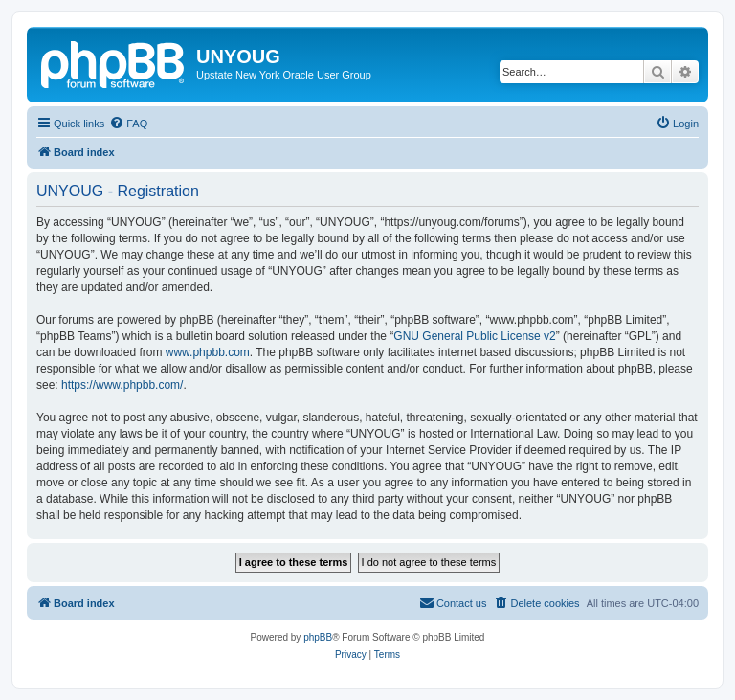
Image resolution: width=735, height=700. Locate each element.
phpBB (318, 637)
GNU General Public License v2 (474, 336)
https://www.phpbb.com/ (122, 385)
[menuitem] (128, 124)
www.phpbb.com (208, 352)
